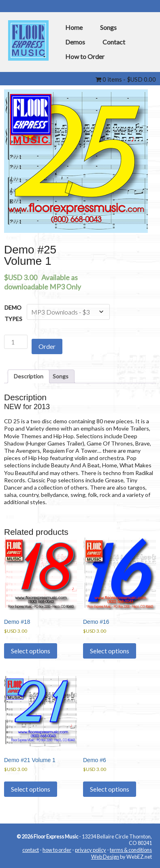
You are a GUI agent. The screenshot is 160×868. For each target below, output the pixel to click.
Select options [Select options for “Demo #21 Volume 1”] (31, 789)
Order (47, 346)
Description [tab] (29, 376)
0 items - (126, 79)
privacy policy (91, 850)
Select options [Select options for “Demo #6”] (110, 789)
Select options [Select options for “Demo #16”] (110, 651)
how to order (57, 850)
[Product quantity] (16, 342)
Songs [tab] (61, 376)
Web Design (105, 857)
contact (31, 850)
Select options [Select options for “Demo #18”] (31, 651)
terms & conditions (131, 850)
